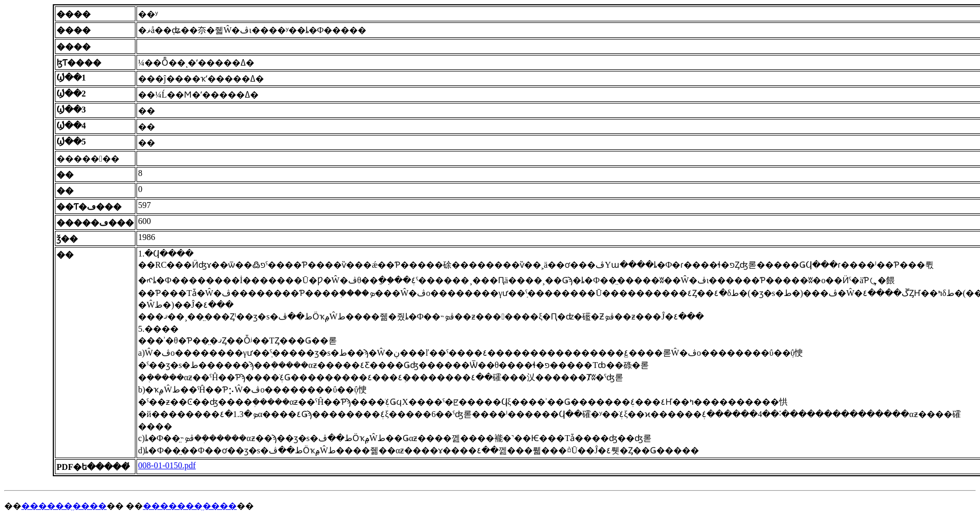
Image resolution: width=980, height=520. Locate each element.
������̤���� (64, 506)
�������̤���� (190, 506)
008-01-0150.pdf (167, 465)
